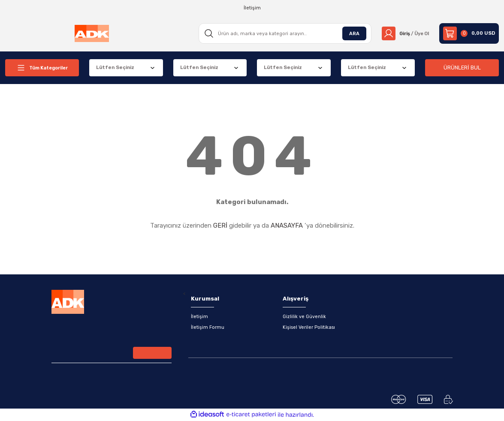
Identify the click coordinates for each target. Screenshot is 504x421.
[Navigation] (42, 68)
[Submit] (152, 353)
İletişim (199, 316)
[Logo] (91, 33)
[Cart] (469, 33)
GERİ (220, 226)
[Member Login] (404, 33)
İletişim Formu (208, 328)
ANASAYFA (287, 226)
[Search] (283, 33)
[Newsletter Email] (112, 354)
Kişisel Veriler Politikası (309, 328)
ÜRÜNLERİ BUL (462, 68)
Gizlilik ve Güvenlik (304, 316)
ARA (351, 33)
